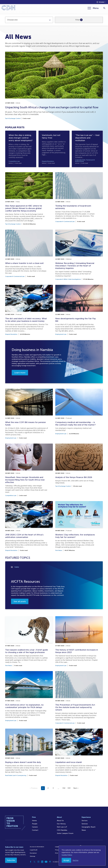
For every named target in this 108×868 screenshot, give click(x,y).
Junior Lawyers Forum (65, 833)
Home (34, 821)
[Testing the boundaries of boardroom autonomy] (79, 198)
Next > (76, 788)
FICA (57, 853)
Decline (76, 860)
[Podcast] (50, 862)
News (84, 830)
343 (69, 788)
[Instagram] (38, 862)
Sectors (85, 821)
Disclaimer (33, 853)
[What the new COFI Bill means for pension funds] (29, 414)
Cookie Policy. (67, 855)
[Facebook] (31, 862)
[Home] (8, 8)
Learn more (20, 373)
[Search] (104, 8)
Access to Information (37, 847)
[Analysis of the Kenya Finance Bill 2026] (79, 470)
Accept (66, 860)
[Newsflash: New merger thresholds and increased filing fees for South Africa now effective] (29, 470)
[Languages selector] (101, 2)
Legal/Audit (34, 850)
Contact (35, 830)
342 (64, 788)
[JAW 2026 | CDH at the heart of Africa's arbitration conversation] (29, 526)
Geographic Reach (89, 827)
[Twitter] (35, 862)
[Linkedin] (42, 862)
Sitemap (33, 856)
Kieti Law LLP (62, 827)
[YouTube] (46, 862)
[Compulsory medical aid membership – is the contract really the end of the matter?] (79, 414)
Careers (35, 827)
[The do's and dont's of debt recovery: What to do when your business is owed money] (29, 310)
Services (85, 824)
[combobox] (29, 20)
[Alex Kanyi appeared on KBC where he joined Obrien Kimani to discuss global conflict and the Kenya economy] (29, 198)
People (35, 824)
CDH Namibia (62, 830)
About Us (60, 821)
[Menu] (93, 8)
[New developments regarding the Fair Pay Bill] (79, 310)
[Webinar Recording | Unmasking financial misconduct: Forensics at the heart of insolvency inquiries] (79, 255)
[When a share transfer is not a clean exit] (29, 255)
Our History (61, 824)
